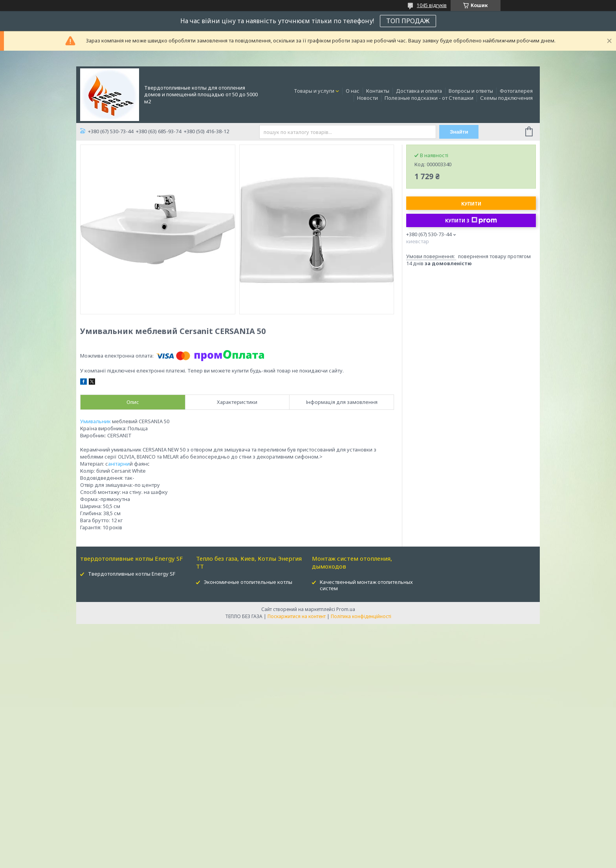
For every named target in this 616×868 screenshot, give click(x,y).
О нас (353, 91)
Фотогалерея (516, 91)
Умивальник (95, 421)
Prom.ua (346, 609)
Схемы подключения (506, 98)
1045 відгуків (432, 5)
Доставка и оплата (419, 91)
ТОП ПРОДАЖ (408, 21)
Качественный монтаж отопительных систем (366, 585)
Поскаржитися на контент (297, 616)
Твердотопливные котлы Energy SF (132, 574)
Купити (471, 204)
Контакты (378, 91)
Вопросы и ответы (471, 91)
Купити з (471, 220)
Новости (368, 98)
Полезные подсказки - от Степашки (429, 98)
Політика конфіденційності (361, 616)
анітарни (119, 464)
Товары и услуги (314, 91)
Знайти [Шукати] (459, 132)
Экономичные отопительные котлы (248, 582)
